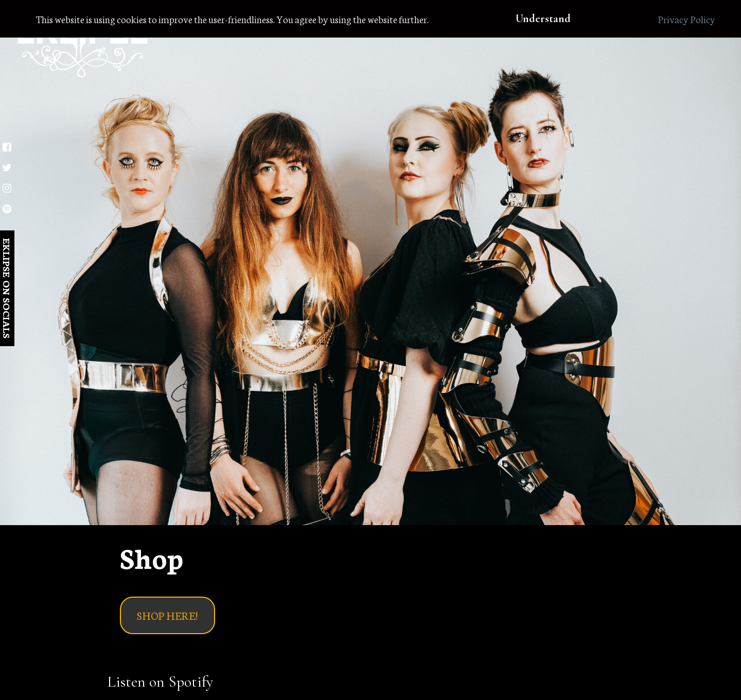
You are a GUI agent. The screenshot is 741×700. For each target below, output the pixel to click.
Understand (543, 19)
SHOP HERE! (167, 615)
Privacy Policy (686, 19)
